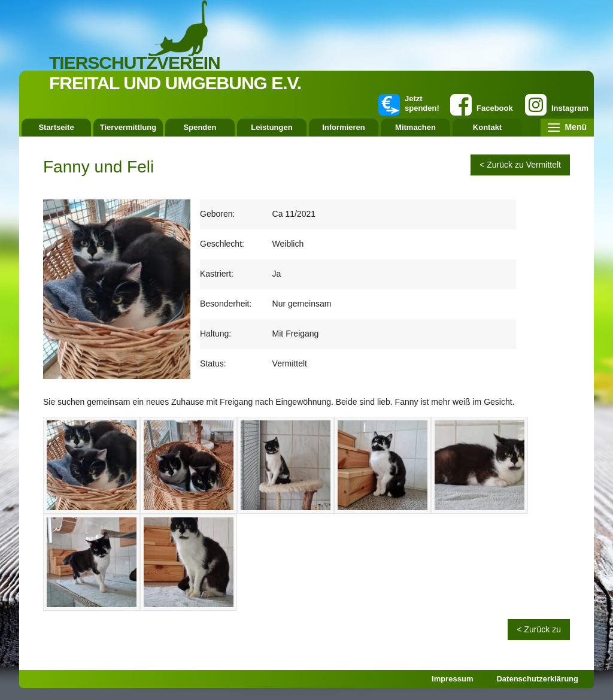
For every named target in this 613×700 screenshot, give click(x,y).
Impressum (452, 679)
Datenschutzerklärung (537, 679)
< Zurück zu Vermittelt (520, 165)
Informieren (344, 127)
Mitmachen (415, 127)
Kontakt (487, 127)
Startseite (56, 127)
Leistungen (271, 127)
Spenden (200, 127)
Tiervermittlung (128, 127)
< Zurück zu (539, 629)
